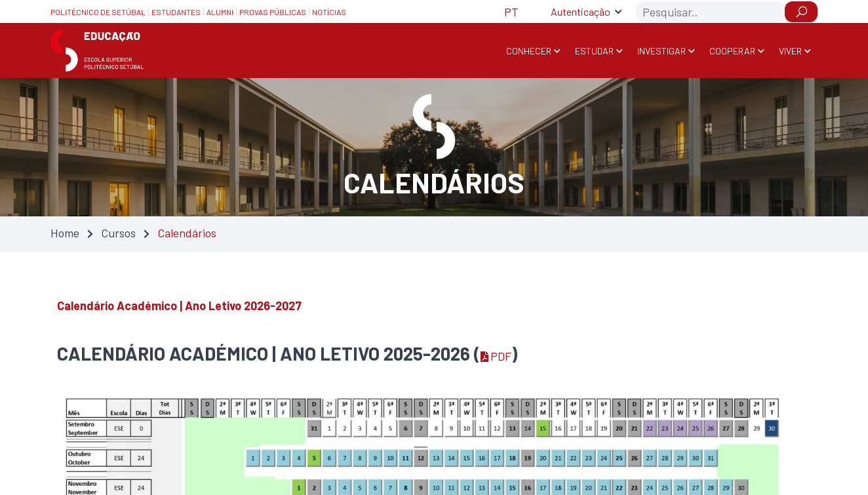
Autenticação (581, 11)
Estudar (594, 51)
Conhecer (529, 51)
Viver (790, 51)
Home (65, 233)
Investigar (661, 51)
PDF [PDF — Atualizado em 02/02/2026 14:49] (496, 356)
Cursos (118, 233)
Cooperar (732, 51)
